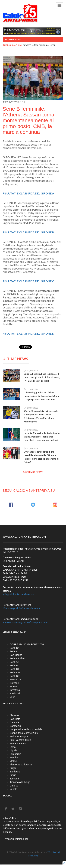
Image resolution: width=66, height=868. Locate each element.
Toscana (14, 779)
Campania (15, 726)
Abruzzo (14, 715)
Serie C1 (14, 669)
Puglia (13, 768)
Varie (12, 697)
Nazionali (15, 694)
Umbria (14, 786)
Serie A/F (15, 672)
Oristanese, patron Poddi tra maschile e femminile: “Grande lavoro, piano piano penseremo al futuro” (41, 457)
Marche (14, 758)
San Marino (16, 655)
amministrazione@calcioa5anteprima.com (25, 622)
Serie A (14, 651)
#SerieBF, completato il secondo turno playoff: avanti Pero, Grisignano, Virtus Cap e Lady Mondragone (41, 416)
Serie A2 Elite (17, 658)
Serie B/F (15, 676)
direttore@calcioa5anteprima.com (21, 608)
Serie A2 (14, 662)
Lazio (13, 747)
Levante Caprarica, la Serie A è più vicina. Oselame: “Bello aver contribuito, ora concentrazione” (42, 437)
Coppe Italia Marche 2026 (24, 733)
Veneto (14, 789)
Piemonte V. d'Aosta (21, 765)
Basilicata (15, 719)
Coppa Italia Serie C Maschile (26, 729)
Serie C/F (15, 648)
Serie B (14, 665)
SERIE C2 (15, 679)
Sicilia (13, 775)
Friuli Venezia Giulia (21, 740)
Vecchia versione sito (17, 839)
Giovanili (14, 683)
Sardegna (15, 772)
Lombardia (15, 754)
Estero (13, 687)
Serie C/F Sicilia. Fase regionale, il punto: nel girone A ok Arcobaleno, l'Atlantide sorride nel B (42, 377)
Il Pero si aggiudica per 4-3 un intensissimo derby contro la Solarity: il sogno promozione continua (43, 396)
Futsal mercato (18, 743)
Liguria (13, 751)
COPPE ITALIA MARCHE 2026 (27, 644)
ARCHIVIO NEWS (33, 472)
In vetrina (15, 690)
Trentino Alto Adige (20, 782)
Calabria (14, 722)
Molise (13, 761)
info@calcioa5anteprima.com (18, 594)
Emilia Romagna (19, 736)
